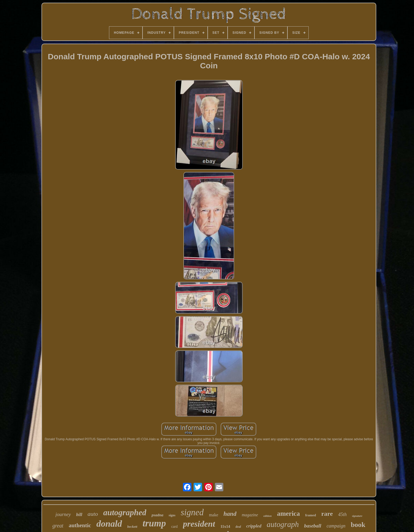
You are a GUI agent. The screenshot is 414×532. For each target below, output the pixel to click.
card (174, 527)
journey (63, 514)
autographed (125, 512)
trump (154, 523)
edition (267, 516)
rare (327, 514)
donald (109, 524)
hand (230, 514)
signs (172, 515)
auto (93, 514)
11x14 (225, 526)
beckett (132, 527)
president (199, 524)
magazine (250, 515)
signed (192, 512)
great (58, 526)
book (358, 525)
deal (238, 527)
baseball (313, 526)
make (214, 515)
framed (311, 515)
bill (79, 515)
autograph (283, 524)
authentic (80, 525)
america (288, 514)
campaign (336, 526)
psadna (157, 515)
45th (342, 514)
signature (357, 516)
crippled (254, 526)
